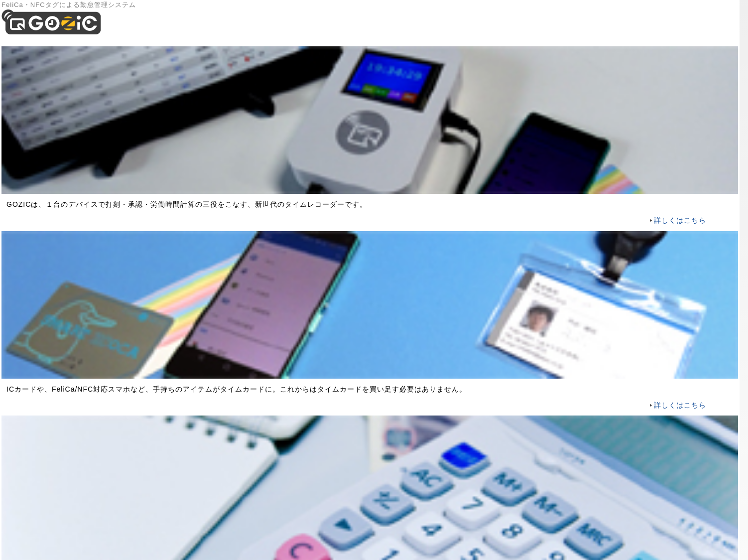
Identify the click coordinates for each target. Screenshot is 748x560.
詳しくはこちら (680, 220)
